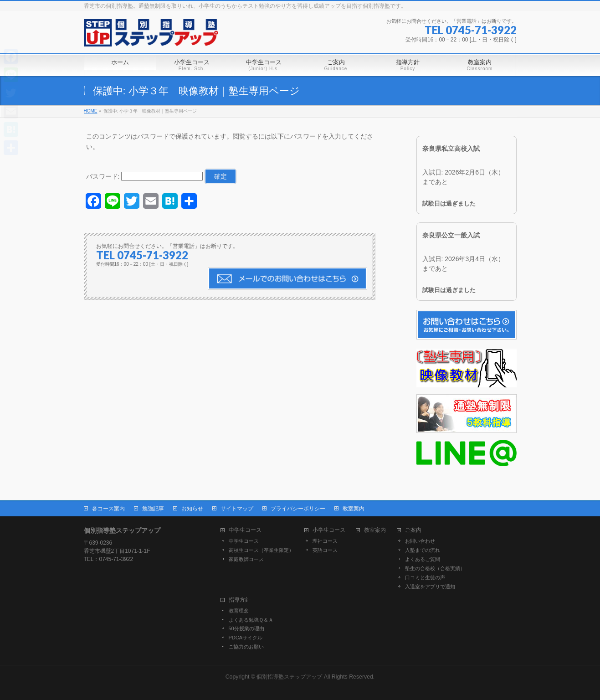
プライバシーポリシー (298, 509)
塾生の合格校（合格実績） (435, 568)
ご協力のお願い (246, 647)
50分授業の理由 (246, 628)
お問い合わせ (420, 541)
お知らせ (192, 509)
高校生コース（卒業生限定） (261, 550)
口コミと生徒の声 (425, 577)
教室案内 (354, 509)
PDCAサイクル (246, 638)
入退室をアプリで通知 (430, 587)
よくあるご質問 (423, 559)
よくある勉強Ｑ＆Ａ (251, 620)
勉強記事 (153, 509)
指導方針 (240, 600)
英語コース (325, 550)
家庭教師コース (246, 559)
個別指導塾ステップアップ (289, 677)
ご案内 (413, 530)
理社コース (325, 541)
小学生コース (329, 530)
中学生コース (245, 530)
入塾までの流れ (423, 550)
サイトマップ (237, 509)
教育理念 (239, 611)
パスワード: (145, 176)
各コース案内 (108, 509)
